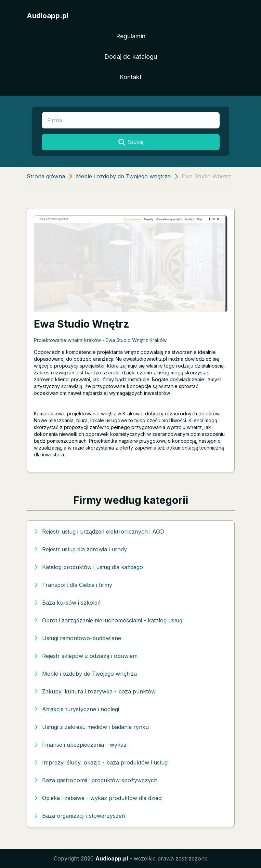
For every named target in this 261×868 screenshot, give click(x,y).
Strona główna (46, 176)
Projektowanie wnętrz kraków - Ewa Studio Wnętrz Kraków (100, 340)
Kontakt (131, 77)
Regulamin (131, 36)
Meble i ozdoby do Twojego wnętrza (123, 176)
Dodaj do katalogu (131, 57)
